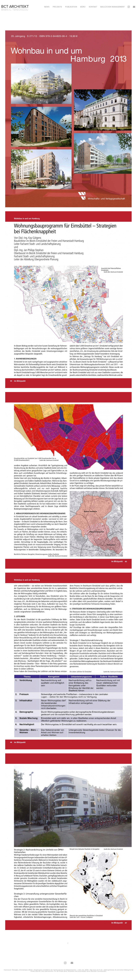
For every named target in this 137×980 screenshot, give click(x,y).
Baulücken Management (113, 7)
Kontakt (93, 7)
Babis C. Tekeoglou (15, 9)
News (47, 7)
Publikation (71, 7)
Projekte (57, 7)
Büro (83, 7)
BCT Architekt (15, 6)
